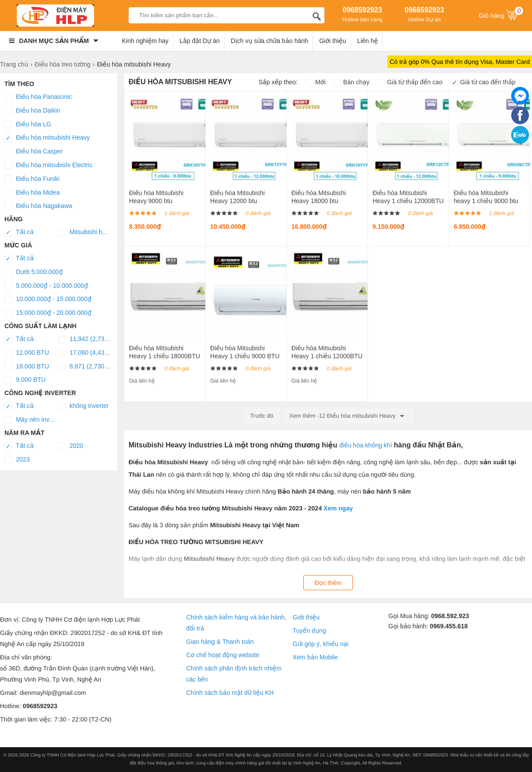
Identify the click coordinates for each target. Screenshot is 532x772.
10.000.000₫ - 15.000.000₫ (48, 299)
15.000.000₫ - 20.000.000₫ (48, 313)
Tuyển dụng (309, 631)
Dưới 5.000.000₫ (34, 272)
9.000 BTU (25, 380)
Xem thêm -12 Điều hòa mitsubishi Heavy (348, 416)
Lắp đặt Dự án (200, 41)
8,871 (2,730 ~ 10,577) (85, 367)
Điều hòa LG (28, 125)
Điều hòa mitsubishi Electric (49, 165)
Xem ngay (338, 508)
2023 (17, 460)
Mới (316, 82)
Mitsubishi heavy (85, 232)
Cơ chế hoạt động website (223, 655)
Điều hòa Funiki (32, 179)
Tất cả (19, 232)
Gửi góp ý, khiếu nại (321, 644)
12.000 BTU (27, 353)
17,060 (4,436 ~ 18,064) (85, 353)
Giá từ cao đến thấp (483, 82)
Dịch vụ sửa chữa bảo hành (270, 41)
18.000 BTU (27, 367)
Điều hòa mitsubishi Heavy (47, 138)
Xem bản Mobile (315, 657)
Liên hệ (368, 41)
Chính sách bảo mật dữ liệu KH (230, 693)
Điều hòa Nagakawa (38, 206)
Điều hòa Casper (34, 152)
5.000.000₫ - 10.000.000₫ (46, 286)
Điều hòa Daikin (32, 111)
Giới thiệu (333, 41)
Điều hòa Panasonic (38, 97)
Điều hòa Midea (32, 193)
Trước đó (262, 416)
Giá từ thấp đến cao (410, 82)
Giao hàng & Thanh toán (220, 642)
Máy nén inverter (31, 420)
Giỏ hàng (501, 15)
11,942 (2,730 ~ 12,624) (85, 339)
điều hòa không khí (366, 445)
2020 (71, 446)
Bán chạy (352, 82)
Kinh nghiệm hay (145, 41)
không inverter (84, 406)
